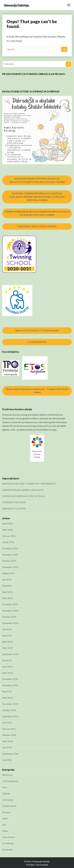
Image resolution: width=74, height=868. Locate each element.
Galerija (6, 794)
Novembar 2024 (10, 611)
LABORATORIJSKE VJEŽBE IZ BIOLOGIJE (23, 490)
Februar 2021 (9, 729)
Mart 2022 (8, 698)
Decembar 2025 (10, 548)
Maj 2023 (7, 660)
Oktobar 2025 (9, 561)
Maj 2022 (7, 691)
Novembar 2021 (10, 704)
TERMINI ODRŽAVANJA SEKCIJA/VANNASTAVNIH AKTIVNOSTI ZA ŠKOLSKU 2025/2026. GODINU (37, 213)
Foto (5, 787)
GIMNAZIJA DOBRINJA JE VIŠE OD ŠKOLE (24, 496)
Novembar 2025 (10, 555)
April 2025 (7, 592)
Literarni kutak (9, 806)
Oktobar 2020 (9, 735)
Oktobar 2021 (9, 710)
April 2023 (7, 667)
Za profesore (9, 837)
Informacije (8, 800)
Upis (4, 825)
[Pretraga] (68, 64)
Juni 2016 (7, 760)
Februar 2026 (9, 536)
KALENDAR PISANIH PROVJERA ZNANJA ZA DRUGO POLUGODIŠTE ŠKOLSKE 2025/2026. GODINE (37, 180)
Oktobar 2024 (9, 617)
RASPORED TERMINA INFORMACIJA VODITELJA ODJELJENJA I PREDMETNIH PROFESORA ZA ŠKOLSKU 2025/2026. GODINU (37, 197)
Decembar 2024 (10, 604)
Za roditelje (8, 843)
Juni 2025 (7, 580)
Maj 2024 (7, 636)
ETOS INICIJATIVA (37, 342)
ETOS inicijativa (10, 781)
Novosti (6, 812)
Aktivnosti (7, 775)
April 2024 (7, 642)
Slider (5, 818)
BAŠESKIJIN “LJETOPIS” (14, 509)
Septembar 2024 (10, 623)
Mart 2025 (8, 598)
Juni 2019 (7, 747)
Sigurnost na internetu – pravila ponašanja (37, 330)
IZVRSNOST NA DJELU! (14, 502)
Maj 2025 (7, 586)
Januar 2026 (8, 542)
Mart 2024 (8, 648)
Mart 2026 (8, 530)
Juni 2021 (7, 723)
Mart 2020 (8, 741)
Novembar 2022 (10, 685)
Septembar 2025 (10, 567)
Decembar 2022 (10, 679)
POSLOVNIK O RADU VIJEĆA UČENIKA (37, 226)
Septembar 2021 (10, 716)
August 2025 (9, 573)
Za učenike (7, 850)
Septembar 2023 (10, 654)
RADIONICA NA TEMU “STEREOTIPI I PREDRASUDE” (29, 484)
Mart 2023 (8, 673)
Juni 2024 (7, 629)
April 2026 (7, 524)
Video (5, 831)
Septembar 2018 (10, 754)
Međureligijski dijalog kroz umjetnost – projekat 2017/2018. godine (37, 391)
